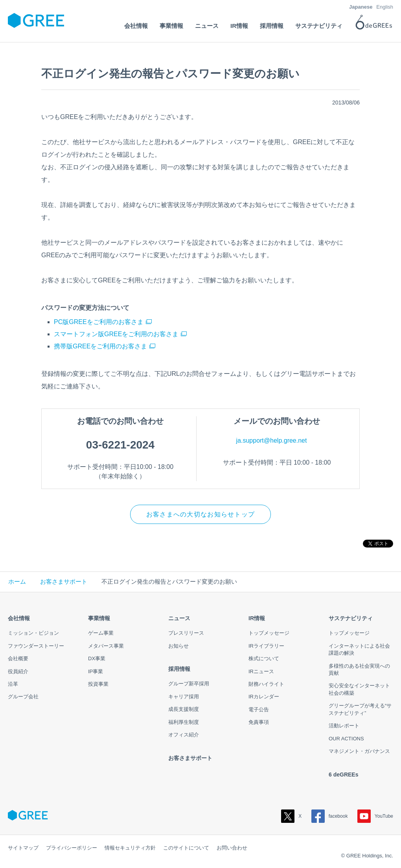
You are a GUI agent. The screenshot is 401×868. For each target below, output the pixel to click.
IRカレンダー (264, 697)
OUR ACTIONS (346, 739)
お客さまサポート (64, 582)
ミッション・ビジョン (33, 633)
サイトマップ (23, 848)
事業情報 (99, 618)
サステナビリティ (351, 618)
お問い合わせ (232, 848)
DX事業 (97, 658)
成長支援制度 (184, 709)
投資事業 (98, 684)
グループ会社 (23, 697)
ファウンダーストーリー (36, 646)
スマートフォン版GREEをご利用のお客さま (116, 334)
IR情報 (257, 618)
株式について (264, 658)
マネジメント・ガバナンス (359, 751)
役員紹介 (18, 671)
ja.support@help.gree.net (272, 440)
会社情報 (19, 618)
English (385, 7)
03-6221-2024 (120, 445)
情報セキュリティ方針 (130, 848)
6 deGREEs (343, 775)
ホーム (17, 582)
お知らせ (178, 646)
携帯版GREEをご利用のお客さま (100, 346)
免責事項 (259, 722)
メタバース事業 (106, 646)
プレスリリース (186, 633)
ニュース (179, 618)
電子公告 (259, 710)
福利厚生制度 (184, 722)
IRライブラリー (266, 646)
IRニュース (261, 671)
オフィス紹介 (184, 735)
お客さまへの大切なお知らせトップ (200, 514)
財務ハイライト (266, 684)
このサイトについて (186, 848)
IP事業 (96, 671)
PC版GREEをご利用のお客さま (99, 322)
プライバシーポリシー (72, 848)
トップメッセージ (269, 633)
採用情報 (179, 669)
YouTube (375, 816)
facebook (330, 816)
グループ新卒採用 (189, 684)
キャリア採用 (184, 697)
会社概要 (18, 658)
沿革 (13, 684)
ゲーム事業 (101, 633)
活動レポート (344, 726)
